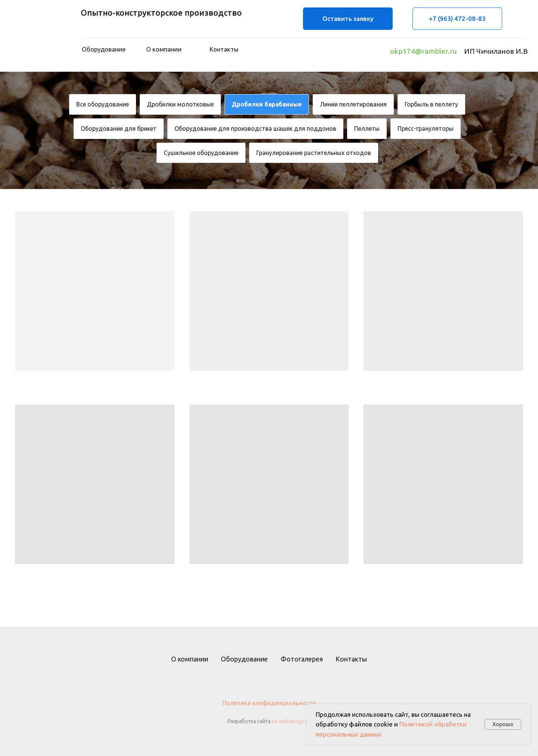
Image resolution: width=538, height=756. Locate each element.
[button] (348, 19)
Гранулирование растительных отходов (314, 153)
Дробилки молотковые (180, 104)
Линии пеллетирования (353, 104)
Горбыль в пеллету (431, 104)
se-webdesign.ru (291, 721)
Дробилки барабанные (267, 104)
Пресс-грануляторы (426, 128)
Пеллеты (367, 128)
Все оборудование (103, 104)
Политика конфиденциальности (269, 703)
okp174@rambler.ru (423, 51)
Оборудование (244, 659)
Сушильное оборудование (201, 153)
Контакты (351, 659)
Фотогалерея (302, 659)
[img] (38, 34)
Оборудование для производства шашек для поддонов (255, 128)
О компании (190, 659)
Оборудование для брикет (119, 128)
